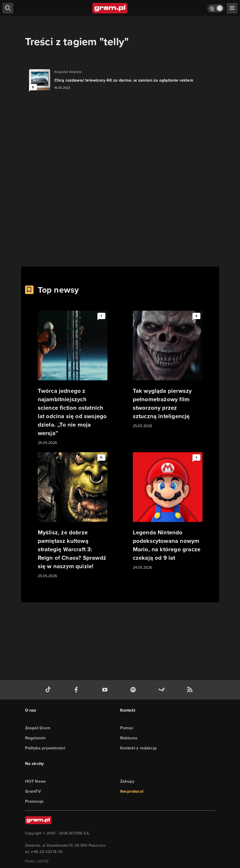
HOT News (36, 781)
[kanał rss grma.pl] (191, 690)
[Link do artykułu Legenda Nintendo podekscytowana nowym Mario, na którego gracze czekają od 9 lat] (168, 511)
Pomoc (127, 728)
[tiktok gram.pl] (49, 690)
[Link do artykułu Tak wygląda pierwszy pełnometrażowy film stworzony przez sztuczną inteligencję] (168, 370)
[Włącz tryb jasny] (216, 8)
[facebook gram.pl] (77, 690)
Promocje (34, 801)
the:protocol (132, 791)
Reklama (129, 738)
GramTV (33, 791)
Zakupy (127, 781)
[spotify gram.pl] (134, 690)
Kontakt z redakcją (138, 748)
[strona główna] (110, 8)
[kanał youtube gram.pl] (106, 690)
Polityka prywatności (45, 748)
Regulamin (36, 738)
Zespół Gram (38, 728)
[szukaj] (8, 8)
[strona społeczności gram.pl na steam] (163, 690)
